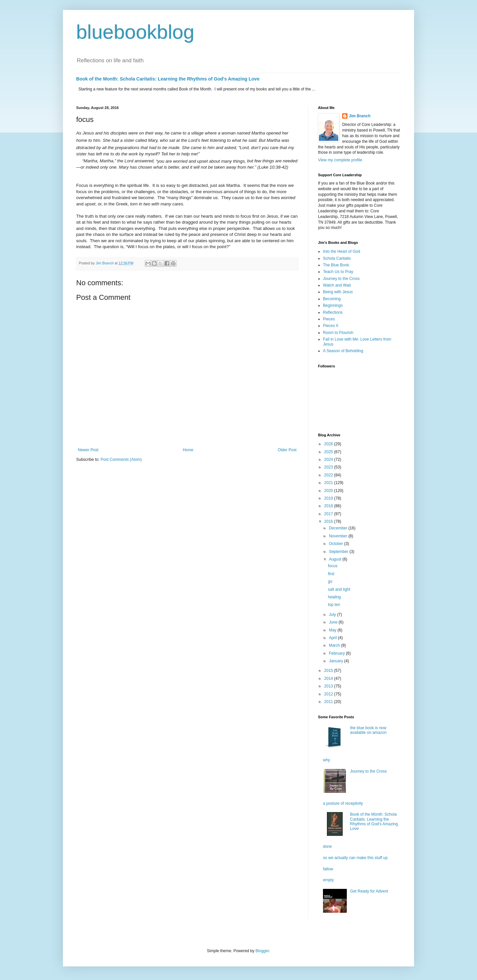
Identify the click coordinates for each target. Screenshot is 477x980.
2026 (329, 444)
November (339, 536)
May (333, 630)
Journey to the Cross (341, 279)
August (336, 559)
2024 (329, 460)
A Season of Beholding (343, 351)
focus (333, 566)
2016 (329, 521)
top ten (334, 605)
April (333, 638)
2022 (329, 475)
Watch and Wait (337, 285)
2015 (329, 671)
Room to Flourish (338, 333)
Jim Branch (360, 116)
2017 (329, 514)
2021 (329, 483)
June (334, 622)
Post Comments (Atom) (121, 460)
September (339, 552)
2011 (329, 702)
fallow (328, 869)
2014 (329, 679)
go (330, 581)
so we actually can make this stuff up (355, 858)
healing (334, 597)
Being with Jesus (338, 292)
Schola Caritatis (337, 258)
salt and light (339, 589)
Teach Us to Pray (338, 272)
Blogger (262, 951)
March (335, 645)
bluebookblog (135, 32)
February (337, 653)
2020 (329, 491)
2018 (329, 506)
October (337, 544)
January (337, 661)
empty (328, 880)
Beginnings (333, 305)
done (327, 846)
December (339, 528)
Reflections (333, 312)
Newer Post (88, 450)
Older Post (287, 450)
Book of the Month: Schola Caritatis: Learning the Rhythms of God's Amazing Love (168, 79)
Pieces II (331, 326)
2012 (329, 694)
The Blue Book (336, 265)
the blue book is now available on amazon (368, 730)
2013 (329, 686)
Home (188, 450)
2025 (329, 452)
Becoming (332, 299)
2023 (329, 467)
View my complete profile (340, 160)
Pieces (329, 319)
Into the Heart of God (342, 251)
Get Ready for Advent (369, 891)
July (333, 615)
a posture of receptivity (343, 803)
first (331, 574)
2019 (329, 498)
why (326, 760)
